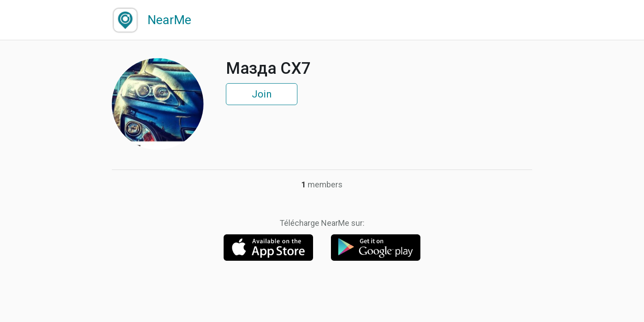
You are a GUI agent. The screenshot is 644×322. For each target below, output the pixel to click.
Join (262, 94)
